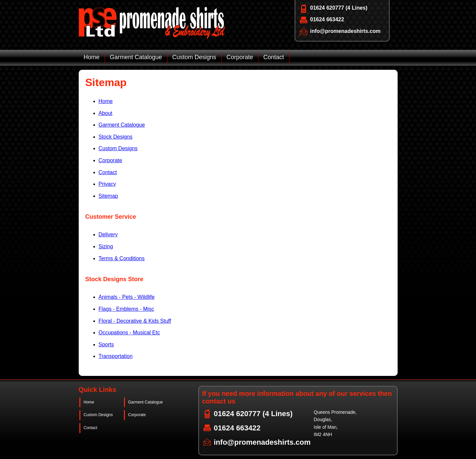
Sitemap (108, 196)
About (106, 113)
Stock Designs (116, 137)
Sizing (106, 246)
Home (92, 57)
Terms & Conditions (122, 258)
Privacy (107, 184)
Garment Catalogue (136, 57)
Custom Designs (194, 57)
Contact (274, 57)
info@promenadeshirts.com (345, 31)
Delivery (108, 234)
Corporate (240, 57)
